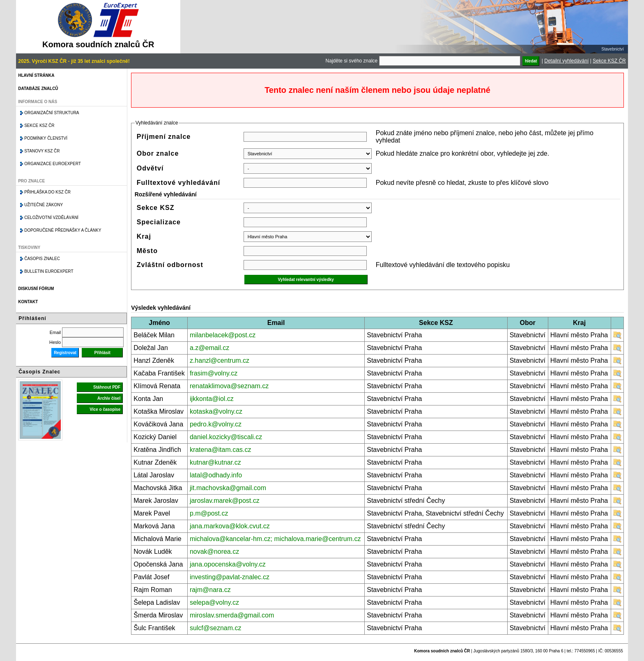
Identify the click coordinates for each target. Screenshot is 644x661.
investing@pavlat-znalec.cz (230, 577)
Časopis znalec (42, 259)
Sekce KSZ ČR (609, 61)
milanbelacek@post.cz (223, 335)
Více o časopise (105, 409)
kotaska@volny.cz (216, 411)
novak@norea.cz (214, 552)
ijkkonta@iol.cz (212, 399)
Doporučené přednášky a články (63, 230)
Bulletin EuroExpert (49, 271)
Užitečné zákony (44, 205)
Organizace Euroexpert (53, 164)
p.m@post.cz (209, 513)
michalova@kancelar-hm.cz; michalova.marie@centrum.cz (275, 539)
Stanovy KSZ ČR (42, 151)
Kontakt (28, 302)
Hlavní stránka (36, 75)
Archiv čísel (109, 398)
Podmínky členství (46, 138)
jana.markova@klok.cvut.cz (230, 526)
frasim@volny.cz (214, 373)
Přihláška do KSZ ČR (47, 192)
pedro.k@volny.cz (216, 424)
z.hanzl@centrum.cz (220, 360)
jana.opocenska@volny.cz (228, 564)
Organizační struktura (52, 113)
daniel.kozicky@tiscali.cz (226, 437)
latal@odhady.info (216, 475)
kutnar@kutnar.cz (215, 462)
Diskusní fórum (36, 289)
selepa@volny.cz (214, 602)
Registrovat (65, 353)
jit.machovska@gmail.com (228, 488)
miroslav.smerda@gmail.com (232, 615)
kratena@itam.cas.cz (221, 450)
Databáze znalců (38, 89)
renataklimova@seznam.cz (229, 386)
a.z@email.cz (209, 348)
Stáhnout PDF (107, 387)
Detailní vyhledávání (566, 61)
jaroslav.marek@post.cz (225, 501)
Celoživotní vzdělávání (51, 218)
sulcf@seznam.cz (216, 628)
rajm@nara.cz (210, 590)
